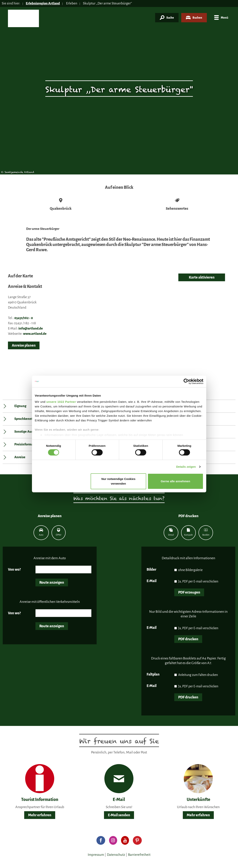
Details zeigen (186, 467)
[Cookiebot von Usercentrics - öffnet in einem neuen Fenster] (186, 381)
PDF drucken (188, 639)
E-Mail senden (119, 815)
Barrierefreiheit (139, 855)
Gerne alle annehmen (175, 481)
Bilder (151, 569)
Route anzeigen (52, 582)
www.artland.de (35, 334)
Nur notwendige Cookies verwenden (118, 481)
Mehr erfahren (40, 815)
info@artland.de (31, 328)
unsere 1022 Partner (61, 402)
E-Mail (152, 581)
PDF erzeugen (189, 592)
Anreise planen (24, 345)
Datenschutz (116, 855)
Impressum (96, 855)
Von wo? (14, 569)
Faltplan (153, 674)
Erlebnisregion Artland (43, 3)
